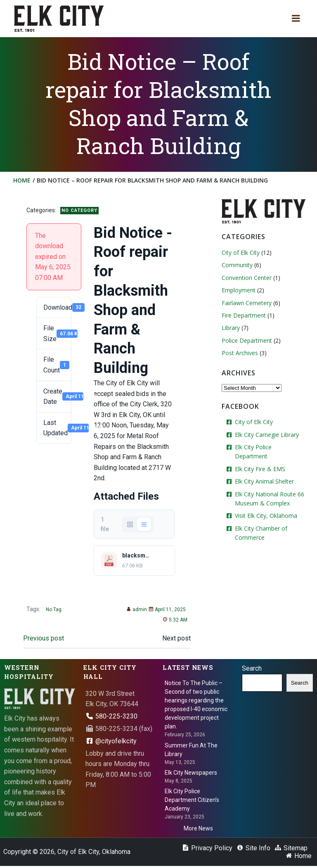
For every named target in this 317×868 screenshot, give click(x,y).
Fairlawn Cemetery (245, 302)
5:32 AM (173, 623)
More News (198, 830)
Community (236, 264)
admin (135, 612)
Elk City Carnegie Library (266, 434)
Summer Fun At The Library (191, 752)
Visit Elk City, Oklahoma (265, 506)
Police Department (246, 340)
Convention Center (245, 277)
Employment (237, 290)
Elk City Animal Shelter (263, 472)
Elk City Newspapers (191, 775)
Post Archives (239, 352)
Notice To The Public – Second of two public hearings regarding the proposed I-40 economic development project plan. (196, 707)
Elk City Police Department (269, 447)
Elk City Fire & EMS (259, 459)
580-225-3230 (111, 718)
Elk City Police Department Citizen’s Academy (192, 802)
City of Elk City (239, 252)
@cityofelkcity (111, 743)
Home (23, 180)
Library (229, 327)
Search (252, 670)
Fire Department (242, 315)
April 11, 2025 (165, 612)
